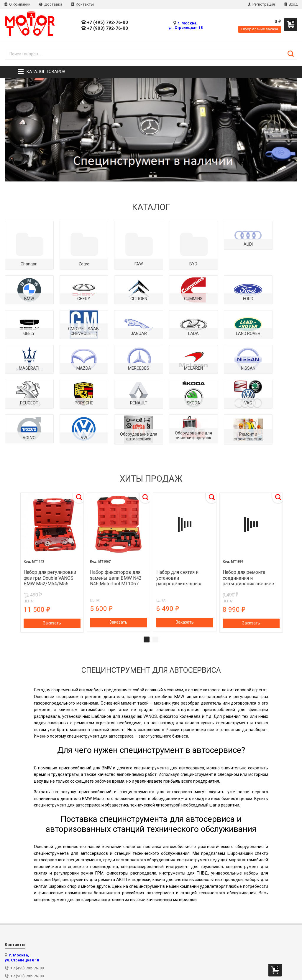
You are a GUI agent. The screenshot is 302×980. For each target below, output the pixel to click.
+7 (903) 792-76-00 (105, 28)
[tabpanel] (53, 523)
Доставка (51, 4)
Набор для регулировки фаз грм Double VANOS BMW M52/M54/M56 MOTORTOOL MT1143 (51, 538)
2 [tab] (155, 599)
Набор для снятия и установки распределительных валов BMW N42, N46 (179, 538)
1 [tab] (147, 599)
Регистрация (261, 4)
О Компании (17, 4)
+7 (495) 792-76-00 (105, 23)
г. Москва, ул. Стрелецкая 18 (186, 25)
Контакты (82, 4)
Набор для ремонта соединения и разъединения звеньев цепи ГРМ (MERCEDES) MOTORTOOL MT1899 (248, 538)
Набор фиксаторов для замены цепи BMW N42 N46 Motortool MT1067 (116, 537)
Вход (291, 4)
